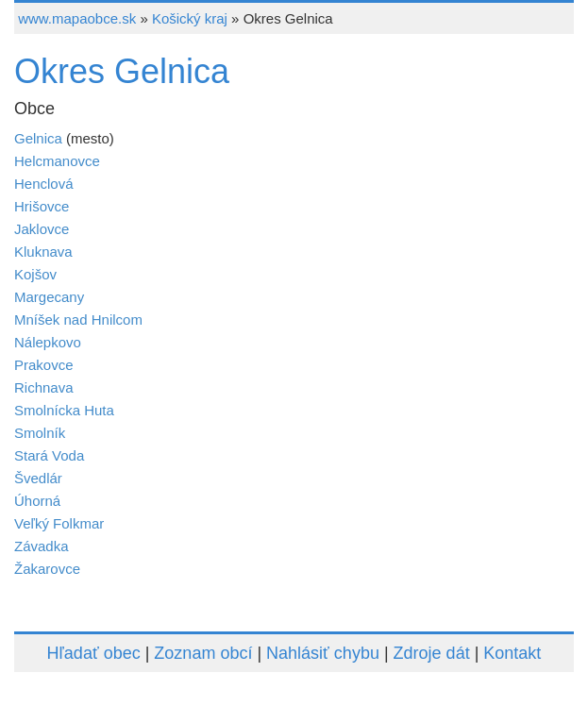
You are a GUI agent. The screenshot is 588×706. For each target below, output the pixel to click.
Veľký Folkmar (59, 523)
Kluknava (43, 252)
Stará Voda (49, 455)
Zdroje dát (432, 653)
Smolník (40, 433)
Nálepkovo (48, 342)
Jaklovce (42, 229)
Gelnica (38, 138)
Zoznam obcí (203, 653)
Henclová (44, 184)
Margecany (49, 297)
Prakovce (44, 365)
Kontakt (512, 653)
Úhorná (37, 501)
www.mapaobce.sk (77, 18)
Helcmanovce (57, 161)
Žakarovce (47, 569)
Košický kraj (190, 18)
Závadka (42, 546)
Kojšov (35, 274)
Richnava (44, 387)
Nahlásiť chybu (323, 653)
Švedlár (38, 478)
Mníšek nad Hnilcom (78, 319)
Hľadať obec (94, 653)
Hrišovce (42, 206)
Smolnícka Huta (64, 410)
